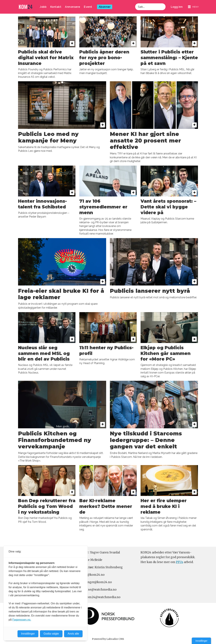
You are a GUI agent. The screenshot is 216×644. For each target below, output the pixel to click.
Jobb (43, 7)
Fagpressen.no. (22, 620)
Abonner (105, 7)
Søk (135, 3)
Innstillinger (201, 641)
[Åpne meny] (193, 7)
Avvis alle (73, 634)
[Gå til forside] (26, 7)
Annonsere (73, 7)
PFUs (180, 562)
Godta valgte (51, 634)
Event (88, 7)
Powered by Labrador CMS (108, 639)
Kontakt (56, 7)
